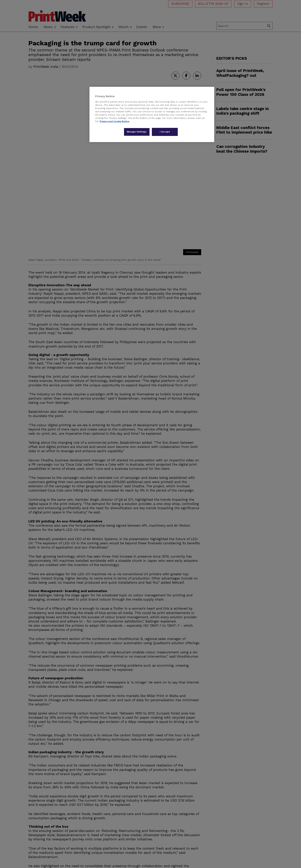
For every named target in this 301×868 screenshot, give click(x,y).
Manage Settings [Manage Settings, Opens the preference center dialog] (137, 132)
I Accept (165, 132)
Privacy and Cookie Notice (114, 121)
